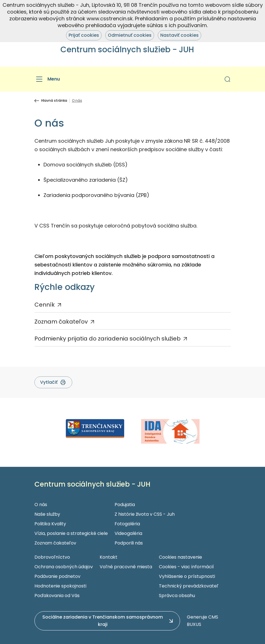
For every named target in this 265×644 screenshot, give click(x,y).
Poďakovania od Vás (57, 596)
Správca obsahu (177, 596)
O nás (41, 505)
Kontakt (109, 557)
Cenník (45, 305)
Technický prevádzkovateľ (189, 586)
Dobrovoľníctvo (52, 557)
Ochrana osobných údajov (64, 567)
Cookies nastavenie (180, 557)
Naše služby (47, 514)
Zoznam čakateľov (61, 322)
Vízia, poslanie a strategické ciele (71, 533)
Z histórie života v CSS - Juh (145, 514)
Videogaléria (128, 533)
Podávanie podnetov (57, 576)
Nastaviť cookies (179, 35)
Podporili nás (129, 543)
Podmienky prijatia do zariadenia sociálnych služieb (108, 339)
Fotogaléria (127, 524)
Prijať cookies (84, 35)
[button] (227, 79)
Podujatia (125, 505)
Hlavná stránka (54, 101)
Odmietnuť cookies (130, 35)
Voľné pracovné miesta (126, 567)
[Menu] (47, 79)
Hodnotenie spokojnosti (60, 586)
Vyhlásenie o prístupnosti (187, 576)
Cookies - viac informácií (186, 567)
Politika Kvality (50, 524)
